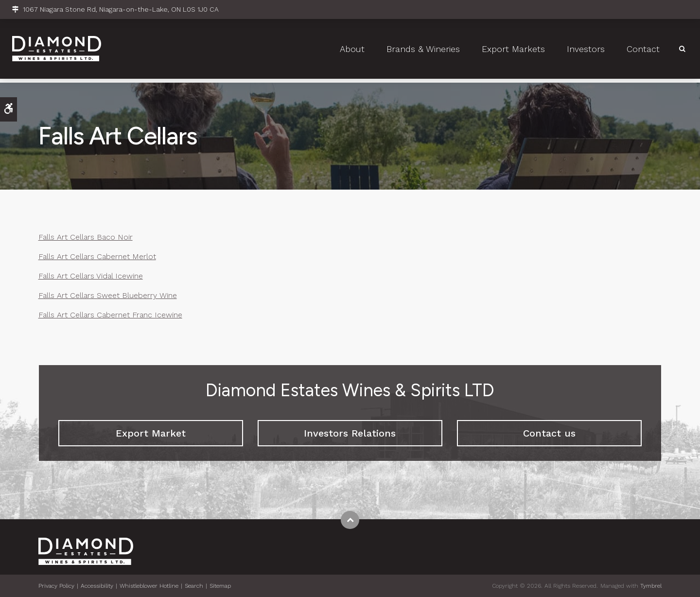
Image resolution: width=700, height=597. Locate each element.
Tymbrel (651, 586)
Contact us (549, 433)
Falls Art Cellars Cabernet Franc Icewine (110, 315)
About (352, 51)
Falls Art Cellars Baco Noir (86, 237)
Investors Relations (350, 433)
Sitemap (220, 586)
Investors (586, 51)
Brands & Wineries (423, 51)
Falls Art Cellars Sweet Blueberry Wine (108, 295)
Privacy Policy (56, 586)
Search (194, 586)
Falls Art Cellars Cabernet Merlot (97, 256)
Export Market (151, 433)
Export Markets (513, 51)
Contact (643, 51)
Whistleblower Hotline (149, 586)
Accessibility (97, 586)
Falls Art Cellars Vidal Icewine (91, 276)
